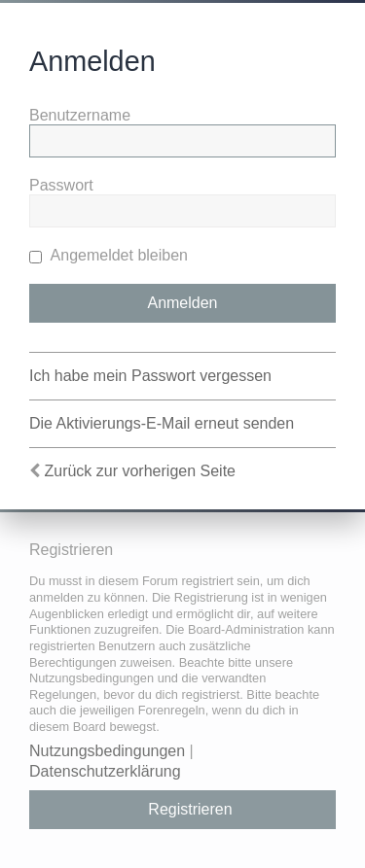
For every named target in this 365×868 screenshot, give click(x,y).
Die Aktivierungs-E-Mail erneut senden (162, 423)
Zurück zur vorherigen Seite (140, 471)
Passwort (61, 185)
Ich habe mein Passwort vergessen (150, 376)
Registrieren (190, 809)
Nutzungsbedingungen (107, 751)
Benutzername (80, 115)
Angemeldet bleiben (109, 255)
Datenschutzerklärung (105, 771)
